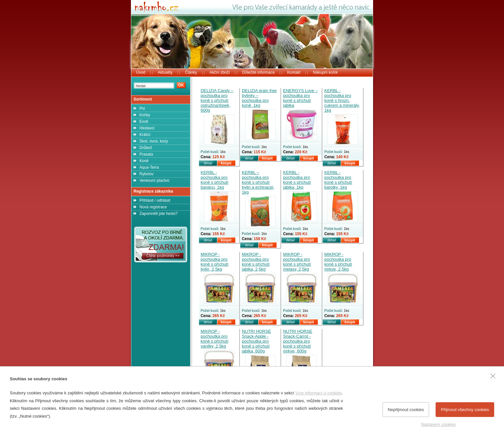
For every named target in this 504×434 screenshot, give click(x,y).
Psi (142, 108)
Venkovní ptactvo (154, 180)
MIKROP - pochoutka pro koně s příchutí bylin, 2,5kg (215, 262)
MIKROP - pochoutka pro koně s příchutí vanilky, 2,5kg (215, 339)
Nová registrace (153, 207)
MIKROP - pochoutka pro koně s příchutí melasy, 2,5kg (297, 262)
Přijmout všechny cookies (465, 410)
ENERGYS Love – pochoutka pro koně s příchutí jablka (300, 98)
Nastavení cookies (438, 424)
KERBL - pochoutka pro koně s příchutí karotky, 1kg (338, 180)
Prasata (146, 154)
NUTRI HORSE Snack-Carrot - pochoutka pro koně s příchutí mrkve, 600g (298, 341)
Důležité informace (258, 72)
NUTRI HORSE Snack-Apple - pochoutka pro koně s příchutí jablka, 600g (256, 341)
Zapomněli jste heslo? (159, 214)
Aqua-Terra (149, 167)
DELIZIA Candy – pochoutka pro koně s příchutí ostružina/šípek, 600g (217, 100)
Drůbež (146, 148)
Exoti (144, 122)
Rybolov (146, 174)
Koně (144, 161)
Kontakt (294, 72)
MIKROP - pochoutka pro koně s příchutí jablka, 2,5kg (256, 262)
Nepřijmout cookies (406, 410)
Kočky (145, 115)
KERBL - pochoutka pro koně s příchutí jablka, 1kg (297, 180)
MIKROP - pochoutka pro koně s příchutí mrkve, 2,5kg (338, 262)
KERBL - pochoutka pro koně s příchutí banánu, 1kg (215, 180)
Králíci (145, 135)
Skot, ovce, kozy (154, 141)
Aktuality (165, 72)
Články (191, 72)
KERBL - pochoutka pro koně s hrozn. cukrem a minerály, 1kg (342, 100)
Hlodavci (147, 128)
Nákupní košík (325, 72)
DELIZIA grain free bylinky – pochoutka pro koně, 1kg (259, 98)
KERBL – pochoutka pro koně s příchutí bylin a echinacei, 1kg (258, 182)
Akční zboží (220, 72)
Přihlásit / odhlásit (155, 200)
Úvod (141, 72)
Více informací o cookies (318, 393)
